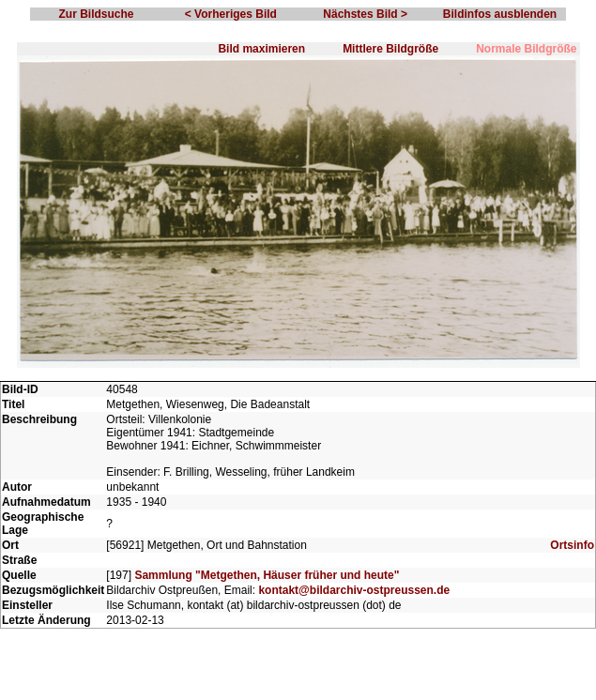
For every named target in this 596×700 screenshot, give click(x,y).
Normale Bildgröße (526, 49)
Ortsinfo (572, 545)
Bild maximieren (261, 49)
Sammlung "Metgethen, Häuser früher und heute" (267, 575)
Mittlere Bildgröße (390, 49)
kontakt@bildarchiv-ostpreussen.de (354, 590)
